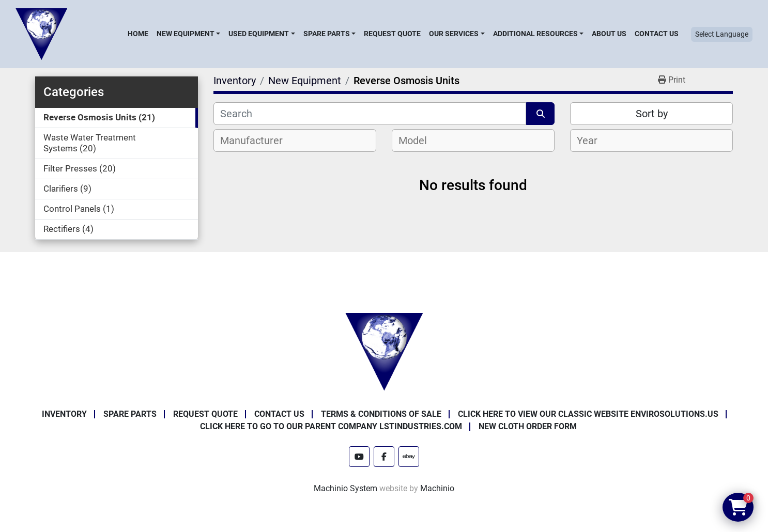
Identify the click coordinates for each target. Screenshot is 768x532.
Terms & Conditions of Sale (381, 414)
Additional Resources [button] (535, 34)
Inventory (64, 414)
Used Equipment (259, 34)
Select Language (722, 34)
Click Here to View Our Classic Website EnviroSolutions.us (588, 414)
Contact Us (657, 34)
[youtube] (359, 457)
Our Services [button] (454, 34)
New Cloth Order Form (528, 426)
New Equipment (186, 34)
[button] (188, 34)
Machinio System (345, 488)
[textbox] (257, 140)
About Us (609, 34)
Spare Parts (327, 34)
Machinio (437, 488)
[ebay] (409, 457)
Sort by (652, 114)
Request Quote (392, 34)
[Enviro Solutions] (384, 351)
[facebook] (384, 457)
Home (138, 34)
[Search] (370, 114)
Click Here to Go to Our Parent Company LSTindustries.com (331, 426)
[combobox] (295, 140)
